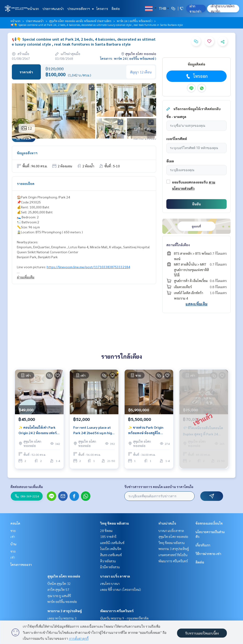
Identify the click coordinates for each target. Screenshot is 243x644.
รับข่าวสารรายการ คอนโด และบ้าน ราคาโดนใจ (159, 487)
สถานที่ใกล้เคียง (178, 245)
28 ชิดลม (106, 531)
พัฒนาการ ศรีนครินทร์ (117, 611)
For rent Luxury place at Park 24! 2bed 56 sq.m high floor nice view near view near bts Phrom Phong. (93, 431)
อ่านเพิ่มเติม (26, 277)
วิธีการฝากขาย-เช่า (208, 554)
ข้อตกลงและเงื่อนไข (209, 523)
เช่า (13, 536)
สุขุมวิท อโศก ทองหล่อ (64, 576)
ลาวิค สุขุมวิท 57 (58, 589)
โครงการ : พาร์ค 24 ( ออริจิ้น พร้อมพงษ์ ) (128, 58)
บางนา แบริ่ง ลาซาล (115, 576)
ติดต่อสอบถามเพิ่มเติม (27, 487)
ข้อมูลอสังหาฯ (27, 153)
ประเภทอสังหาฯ (80, 9)
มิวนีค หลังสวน (110, 567)
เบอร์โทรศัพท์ (177, 139)
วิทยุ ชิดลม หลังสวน (114, 523)
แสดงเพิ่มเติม (196, 304)
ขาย (13, 531)
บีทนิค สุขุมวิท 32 (59, 583)
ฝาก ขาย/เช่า (195, 9)
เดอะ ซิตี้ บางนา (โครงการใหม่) (121, 589)
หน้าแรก (33, 9)
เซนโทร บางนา (110, 583)
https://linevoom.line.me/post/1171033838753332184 (88, 267)
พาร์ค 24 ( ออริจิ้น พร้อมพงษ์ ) (134, 21)
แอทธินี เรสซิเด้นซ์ (112, 543)
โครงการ (102, 9)
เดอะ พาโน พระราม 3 (62, 618)
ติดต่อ (116, 9)
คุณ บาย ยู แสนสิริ (59, 596)
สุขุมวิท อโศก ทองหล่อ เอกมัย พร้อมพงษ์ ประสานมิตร (80, 21)
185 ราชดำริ (108, 536)
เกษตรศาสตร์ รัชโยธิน (173, 555)
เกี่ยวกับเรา (203, 545)
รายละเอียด (26, 183)
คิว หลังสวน (108, 561)
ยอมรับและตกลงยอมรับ (190, 182)
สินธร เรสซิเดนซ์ (111, 555)
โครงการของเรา (21, 564)
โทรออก (196, 76)
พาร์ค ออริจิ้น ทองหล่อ (62, 602)
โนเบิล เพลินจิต (111, 549)
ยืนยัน (196, 204)
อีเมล (170, 161)
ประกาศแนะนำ (53, 9)
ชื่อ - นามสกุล (176, 117)
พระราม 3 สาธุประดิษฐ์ (65, 611)
